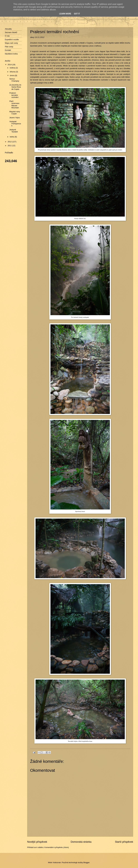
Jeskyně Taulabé (14, 131)
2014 (10, 65)
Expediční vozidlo (12, 40)
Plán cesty (9, 47)
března (13, 72)
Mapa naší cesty (11, 43)
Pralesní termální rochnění (14, 95)
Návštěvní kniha (11, 54)
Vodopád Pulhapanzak (15, 124)
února (12, 75)
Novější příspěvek (37, 842)
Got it (77, 14)
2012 (10, 142)
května (13, 68)
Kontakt (8, 50)
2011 (10, 146)
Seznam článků (11, 32)
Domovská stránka (81, 842)
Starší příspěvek (124, 842)
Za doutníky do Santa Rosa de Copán (15, 87)
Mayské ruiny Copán (15, 113)
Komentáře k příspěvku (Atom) (57, 847)
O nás (7, 36)
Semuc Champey (14, 80)
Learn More (65, 14)
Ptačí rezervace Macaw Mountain (14, 104)
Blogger (86, 862)
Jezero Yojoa (14, 118)
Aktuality (8, 29)
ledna (12, 137)
